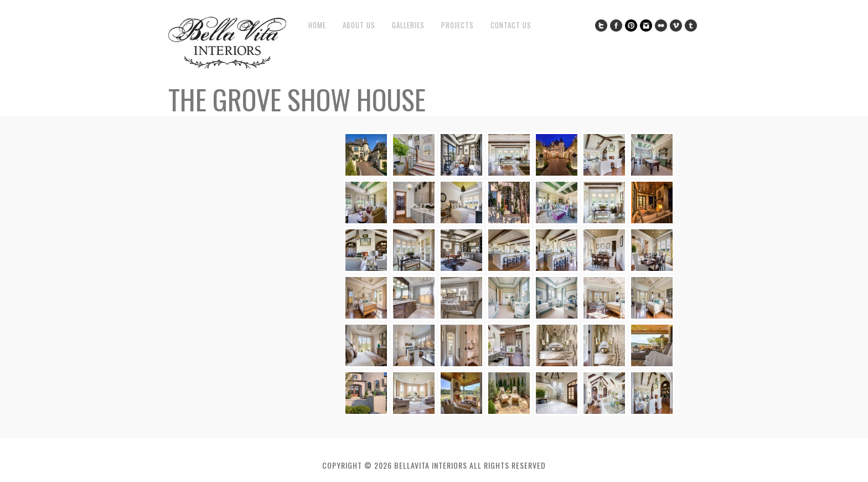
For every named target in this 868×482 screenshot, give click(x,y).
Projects (458, 25)
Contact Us (511, 25)
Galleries (408, 25)
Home (317, 25)
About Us (359, 25)
